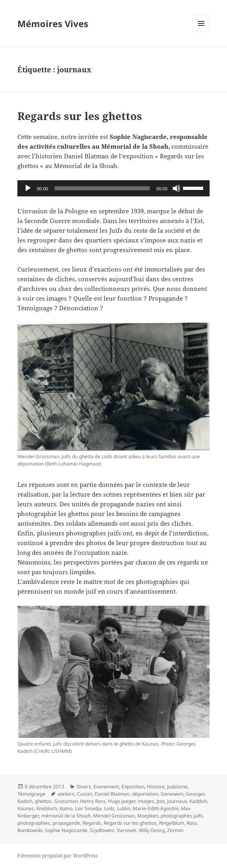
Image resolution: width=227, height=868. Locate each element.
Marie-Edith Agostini (156, 808)
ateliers (66, 794)
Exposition (133, 787)
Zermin (175, 830)
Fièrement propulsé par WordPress (57, 856)
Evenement (106, 787)
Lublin (124, 808)
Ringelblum (172, 823)
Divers (84, 787)
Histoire (156, 787)
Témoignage (31, 794)
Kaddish (198, 801)
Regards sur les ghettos (80, 116)
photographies (34, 823)
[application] (114, 188)
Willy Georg (152, 830)
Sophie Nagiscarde (66, 830)
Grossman (66, 801)
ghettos (43, 801)
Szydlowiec (102, 830)
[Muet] (176, 188)
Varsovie (127, 830)
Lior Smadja (88, 808)
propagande (66, 823)
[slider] (102, 188)
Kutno (66, 808)
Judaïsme (177, 787)
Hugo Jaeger (122, 801)
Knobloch (47, 808)
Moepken (148, 816)
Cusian (85, 794)
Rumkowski (30, 830)
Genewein (172, 794)
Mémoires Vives (53, 23)
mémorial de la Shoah (66, 816)
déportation (145, 794)
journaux (177, 801)
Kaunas (26, 808)
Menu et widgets (201, 32)
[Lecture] (28, 188)
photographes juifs (182, 816)
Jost (161, 801)
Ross (192, 823)
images (146, 801)
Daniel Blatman (112, 794)
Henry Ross (93, 801)
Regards (92, 823)
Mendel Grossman (114, 816)
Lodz (109, 808)
